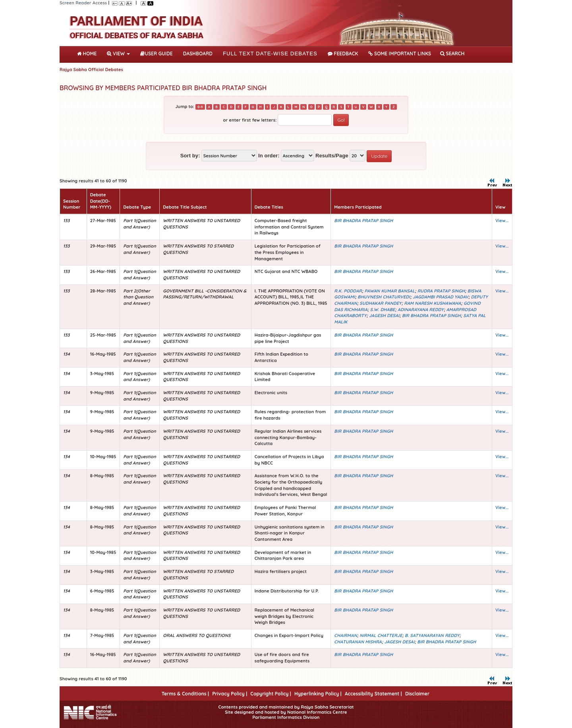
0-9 (200, 107)
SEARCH (452, 53)
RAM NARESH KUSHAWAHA (432, 303)
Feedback (343, 53)
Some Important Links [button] (400, 53)
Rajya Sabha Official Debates (91, 70)
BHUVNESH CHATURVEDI (384, 297)
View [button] (118, 53)
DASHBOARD (198, 53)
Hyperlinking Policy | (318, 694)
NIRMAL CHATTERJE (381, 635)
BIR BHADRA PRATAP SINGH (363, 221)
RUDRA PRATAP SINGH (441, 291)
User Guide (156, 53)
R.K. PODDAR (348, 291)
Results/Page (332, 156)
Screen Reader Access (83, 3)
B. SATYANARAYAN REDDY (432, 635)
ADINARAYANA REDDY (421, 310)
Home (88, 53)
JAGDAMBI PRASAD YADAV (441, 297)
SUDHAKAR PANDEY (381, 303)
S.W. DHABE (383, 310)
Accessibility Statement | (373, 694)
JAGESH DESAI (384, 316)
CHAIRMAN (345, 635)
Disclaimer (417, 694)
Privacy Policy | (230, 694)
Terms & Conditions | (185, 694)
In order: (269, 156)
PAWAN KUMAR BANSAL (390, 291)
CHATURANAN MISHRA (358, 642)
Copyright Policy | (271, 694)
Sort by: (190, 156)
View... (502, 221)
